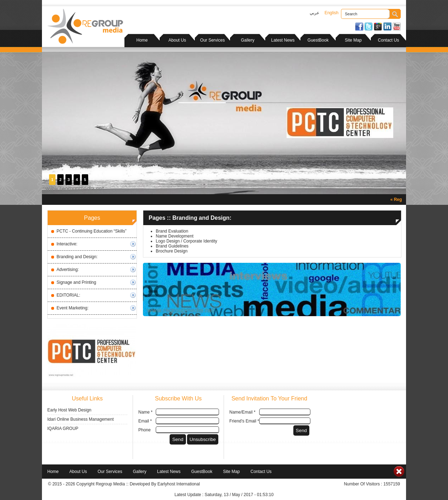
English (332, 13)
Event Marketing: (73, 308)
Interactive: (67, 244)
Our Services (212, 40)
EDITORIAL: (68, 295)
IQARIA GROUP (63, 429)
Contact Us (388, 40)
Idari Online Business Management (81, 419)
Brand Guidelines (172, 246)
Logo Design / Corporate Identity (186, 241)
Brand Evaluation (172, 231)
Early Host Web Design (69, 410)
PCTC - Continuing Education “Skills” (92, 231)
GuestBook (318, 40)
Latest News (283, 40)
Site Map (353, 40)
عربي (314, 13)
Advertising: (68, 270)
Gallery (247, 40)
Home (142, 40)
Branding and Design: (77, 257)
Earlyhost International (179, 484)
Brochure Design (172, 251)
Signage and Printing (76, 282)
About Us (177, 40)
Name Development (175, 236)
